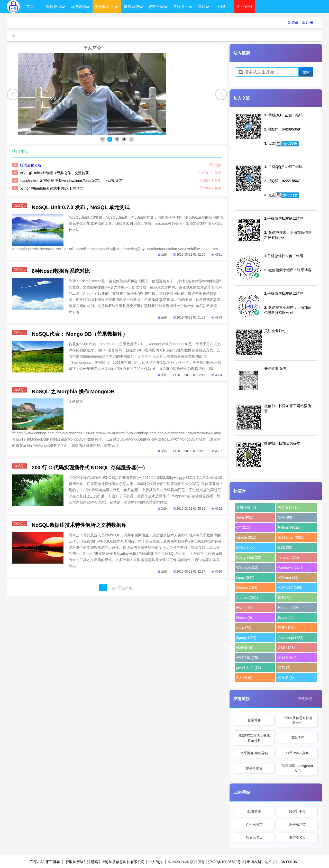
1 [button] (103, 139)
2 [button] (110, 139)
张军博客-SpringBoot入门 (298, 768)
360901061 (290, 862)
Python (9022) (289, 527)
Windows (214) (290, 567)
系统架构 (80, 7)
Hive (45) (244, 608)
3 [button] (117, 139)
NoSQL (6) (245, 648)
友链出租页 (298, 825)
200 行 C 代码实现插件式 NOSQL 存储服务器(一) (88, 468)
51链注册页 (297, 812)
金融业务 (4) (246, 507)
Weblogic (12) (247, 567)
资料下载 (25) (247, 658)
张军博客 (254, 720)
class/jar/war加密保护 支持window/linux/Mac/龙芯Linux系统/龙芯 (71, 181)
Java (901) (245, 517)
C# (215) (243, 527)
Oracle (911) (246, 537)
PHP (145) (286, 628)
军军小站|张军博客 (45, 862)
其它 (203, 7)
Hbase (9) (244, 618)
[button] (221, 94)
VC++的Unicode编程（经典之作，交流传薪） (56, 173)
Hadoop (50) (288, 608)
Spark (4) (285, 618)
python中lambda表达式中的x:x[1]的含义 (52, 188)
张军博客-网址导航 (254, 753)
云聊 (221, 7)
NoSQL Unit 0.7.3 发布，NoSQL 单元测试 (81, 207)
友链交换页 (298, 838)
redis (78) (244, 628)
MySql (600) (246, 547)
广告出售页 (254, 825)
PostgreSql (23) (249, 557)
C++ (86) (285, 517)
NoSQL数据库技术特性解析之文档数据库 (79, 525)
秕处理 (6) (244, 678)
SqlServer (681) (290, 537)
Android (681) (247, 598)
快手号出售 (254, 768)
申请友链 (305, 699)
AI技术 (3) (286, 678)
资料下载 (158, 7)
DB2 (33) (285, 547)
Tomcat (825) (288, 557)
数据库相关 (107, 7)
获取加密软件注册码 (82, 862)
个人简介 (117, 48)
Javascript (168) (291, 638)
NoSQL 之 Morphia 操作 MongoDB (73, 391)
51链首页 (254, 812)
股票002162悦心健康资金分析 (254, 738)
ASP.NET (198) (290, 587)
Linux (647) (245, 577)
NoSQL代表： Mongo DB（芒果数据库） (80, 334)
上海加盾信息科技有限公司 (298, 720)
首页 (30, 7)
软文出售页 (254, 838)
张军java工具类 (298, 753)
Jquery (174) (246, 638)
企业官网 (244, 7)
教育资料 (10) (289, 507)
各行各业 (183, 7)
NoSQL (20, 206)
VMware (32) (288, 577)
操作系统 (133, 7)
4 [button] (124, 139)
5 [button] (131, 139)
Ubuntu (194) (247, 587)
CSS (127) (286, 648)
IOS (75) (285, 598)
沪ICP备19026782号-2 (226, 862)
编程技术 (55, 7)
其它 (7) (284, 668)
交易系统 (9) (288, 658)
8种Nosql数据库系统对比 (61, 271)
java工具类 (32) (249, 668)
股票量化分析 (31, 165)
